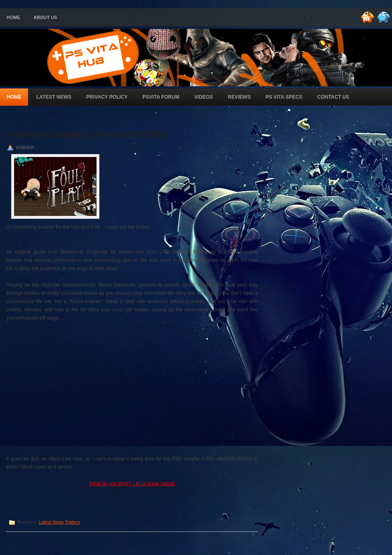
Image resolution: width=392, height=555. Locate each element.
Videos (204, 97)
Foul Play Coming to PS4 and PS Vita (86, 134)
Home (13, 17)
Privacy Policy (107, 97)
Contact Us (333, 97)
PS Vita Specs (284, 97)
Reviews (239, 97)
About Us (45, 17)
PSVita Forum (161, 97)
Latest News (54, 97)
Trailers (73, 522)
